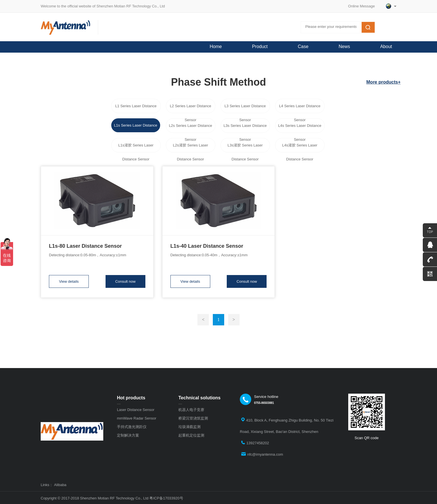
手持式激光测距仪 (132, 427)
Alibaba (60, 485)
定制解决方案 (128, 435)
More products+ (384, 82)
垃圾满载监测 (189, 427)
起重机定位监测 (191, 435)
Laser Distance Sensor (136, 410)
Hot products (131, 398)
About (386, 47)
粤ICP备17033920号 (166, 498)
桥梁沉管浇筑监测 (193, 418)
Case (303, 47)
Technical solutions (199, 398)
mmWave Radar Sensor (137, 418)
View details (69, 281)
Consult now (125, 281)
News (344, 47)
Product (260, 47)
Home (216, 47)
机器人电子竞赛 (191, 410)
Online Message (364, 6)
